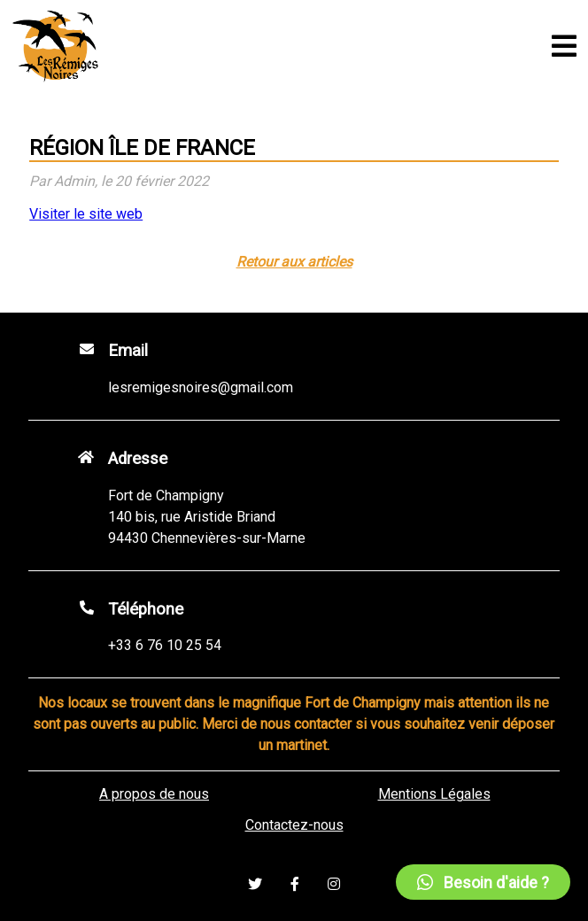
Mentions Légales (434, 794)
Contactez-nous (294, 825)
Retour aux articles (294, 262)
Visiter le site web (86, 214)
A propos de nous (154, 794)
